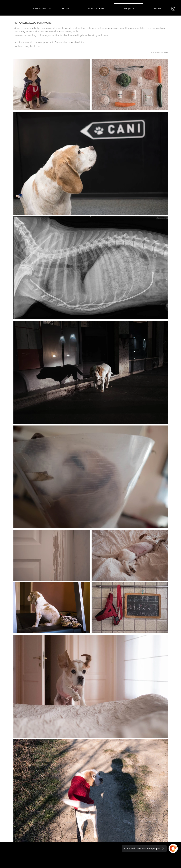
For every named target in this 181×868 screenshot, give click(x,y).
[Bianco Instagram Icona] (173, 9)
